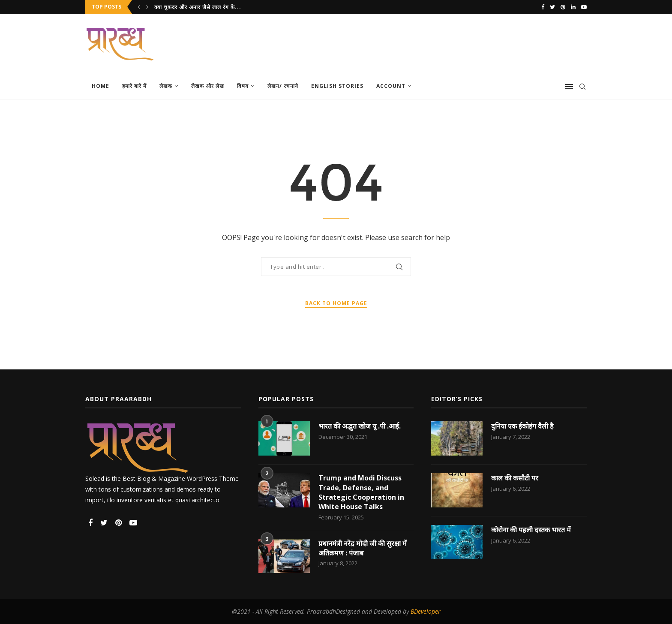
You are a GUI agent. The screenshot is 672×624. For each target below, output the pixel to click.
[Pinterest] (563, 7)
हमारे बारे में (134, 86)
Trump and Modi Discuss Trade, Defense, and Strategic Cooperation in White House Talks (361, 492)
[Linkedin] (573, 7)
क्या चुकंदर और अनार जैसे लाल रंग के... (198, 7)
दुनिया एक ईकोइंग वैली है (522, 426)
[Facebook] (543, 7)
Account (391, 86)
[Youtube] (584, 7)
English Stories (337, 86)
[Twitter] (552, 7)
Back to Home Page (336, 303)
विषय (243, 86)
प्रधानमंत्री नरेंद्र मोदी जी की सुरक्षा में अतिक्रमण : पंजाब (363, 548)
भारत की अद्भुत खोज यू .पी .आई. (360, 426)
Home (100, 86)
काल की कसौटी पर (515, 478)
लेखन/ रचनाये (283, 86)
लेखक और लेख (208, 86)
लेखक (166, 86)
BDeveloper (426, 611)
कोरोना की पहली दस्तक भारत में (531, 530)
